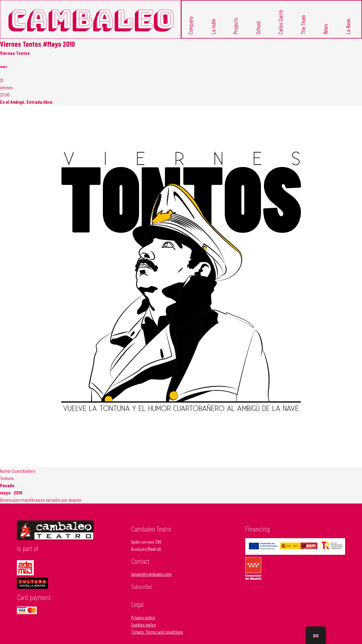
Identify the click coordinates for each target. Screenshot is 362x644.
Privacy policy (143, 617)
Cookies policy (144, 624)
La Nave (348, 26)
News (325, 29)
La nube (213, 26)
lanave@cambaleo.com (151, 574)
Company (191, 25)
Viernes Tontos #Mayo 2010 (37, 44)
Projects (235, 26)
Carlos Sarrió (280, 22)
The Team (303, 24)
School (258, 28)
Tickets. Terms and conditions (157, 631)
